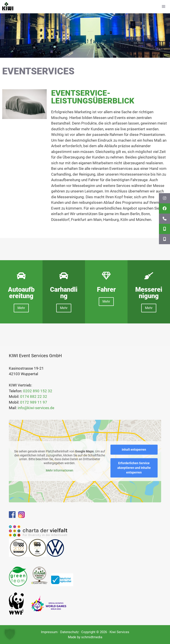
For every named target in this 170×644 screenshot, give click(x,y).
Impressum (49, 632)
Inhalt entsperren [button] (134, 450)
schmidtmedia (92, 637)
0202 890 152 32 (38, 391)
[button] (10, 634)
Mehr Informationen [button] (60, 470)
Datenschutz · (71, 632)
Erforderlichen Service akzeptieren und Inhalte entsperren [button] (134, 468)
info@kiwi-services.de (36, 408)
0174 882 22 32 (34, 396)
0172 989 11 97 (34, 402)
